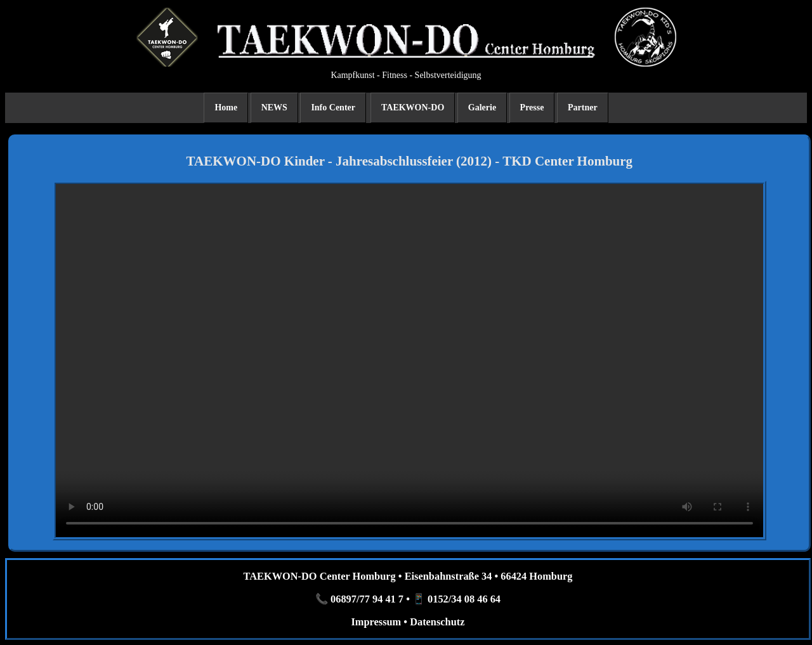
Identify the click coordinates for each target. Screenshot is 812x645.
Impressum (376, 622)
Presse (532, 107)
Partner (583, 107)
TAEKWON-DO (413, 107)
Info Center (333, 107)
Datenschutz (437, 622)
